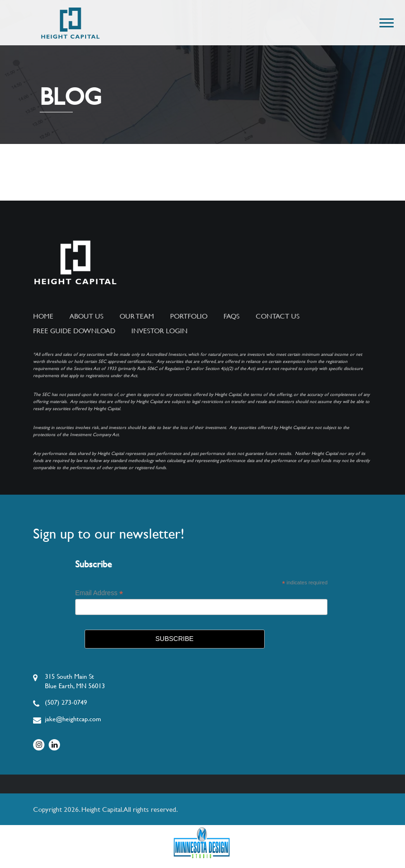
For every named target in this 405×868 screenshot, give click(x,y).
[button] (386, 21)
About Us (86, 316)
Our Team (137, 316)
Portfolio (189, 316)
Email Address (99, 593)
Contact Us (278, 316)
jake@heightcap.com (73, 719)
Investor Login (159, 331)
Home (43, 316)
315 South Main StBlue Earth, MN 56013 (75, 681)
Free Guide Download (74, 331)
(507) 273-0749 (66, 702)
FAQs (232, 316)
